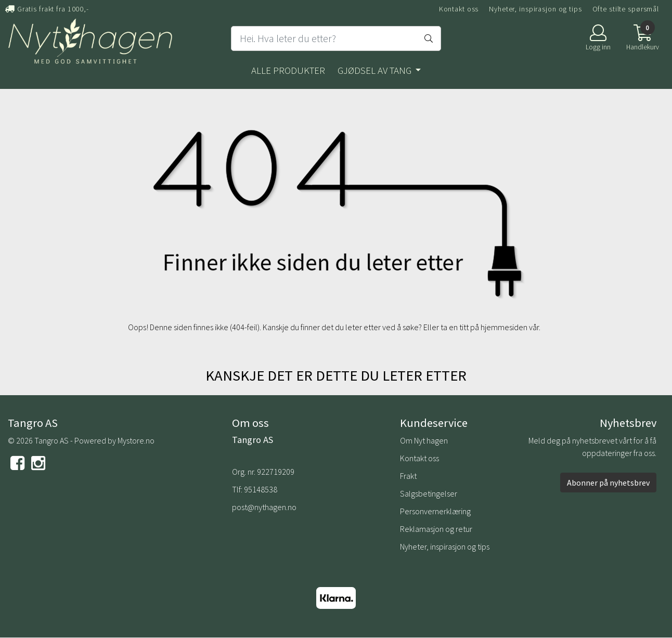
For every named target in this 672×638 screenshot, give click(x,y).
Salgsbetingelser (429, 493)
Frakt (408, 476)
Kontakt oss (459, 9)
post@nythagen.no (264, 507)
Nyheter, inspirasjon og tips (535, 9)
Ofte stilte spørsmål (626, 9)
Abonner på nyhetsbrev (608, 483)
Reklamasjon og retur (436, 529)
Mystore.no (136, 440)
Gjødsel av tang (376, 70)
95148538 (261, 489)
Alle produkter (288, 70)
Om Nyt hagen (424, 440)
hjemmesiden (504, 327)
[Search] (336, 38)
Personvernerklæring (435, 511)
